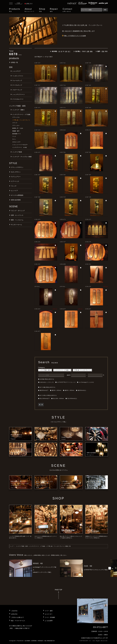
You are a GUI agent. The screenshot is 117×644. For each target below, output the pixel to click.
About (30, 10)
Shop (42, 10)
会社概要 (27, 641)
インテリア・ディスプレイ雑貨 (22, 157)
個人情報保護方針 (50, 641)
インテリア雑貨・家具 (22, 546)
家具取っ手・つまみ (18, 128)
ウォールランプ (17, 80)
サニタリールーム (16, 225)
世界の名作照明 (16, 200)
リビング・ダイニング (18, 211)
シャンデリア (16, 71)
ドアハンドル (16, 117)
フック (14, 136)
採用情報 (34, 641)
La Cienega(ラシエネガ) (85, 382)
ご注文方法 (14, 611)
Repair (54, 10)
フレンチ (14, 186)
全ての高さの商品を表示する (47, 395)
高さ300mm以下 (44, 399)
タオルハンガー (16, 142)
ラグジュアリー (16, 177)
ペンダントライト (18, 76)
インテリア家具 (17, 152)
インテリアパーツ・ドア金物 (21, 114)
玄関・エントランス (17, 215)
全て (69, 51)
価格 (91, 51)
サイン (14, 139)
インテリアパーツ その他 (19, 147)
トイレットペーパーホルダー (20, 145)
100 (66, 51)
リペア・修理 (49, 611)
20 (61, 51)
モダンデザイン (16, 172)
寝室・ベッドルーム (17, 220)
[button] (110, 568)
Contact (67, 10)
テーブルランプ (17, 85)
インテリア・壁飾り (19, 110)
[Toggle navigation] (11, 4)
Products (15, 10)
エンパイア (14, 191)
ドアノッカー (16, 125)
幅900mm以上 (81, 390)
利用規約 (41, 641)
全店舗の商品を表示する (46, 379)
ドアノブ (15, 123)
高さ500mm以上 (71, 399)
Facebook (20, 641)
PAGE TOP (58, 595)
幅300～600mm (56, 390)
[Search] (91, 10)
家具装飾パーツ (16, 134)
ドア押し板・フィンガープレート (21, 120)
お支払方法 (14, 614)
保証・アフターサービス (18, 621)
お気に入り (29, 4)
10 (59, 51)
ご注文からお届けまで (17, 617)
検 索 (41, 405)
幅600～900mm (69, 390)
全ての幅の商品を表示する (47, 387)
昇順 (103, 51)
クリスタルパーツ (18, 99)
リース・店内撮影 (50, 617)
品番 (88, 51)
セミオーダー (49, 614)
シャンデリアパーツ (19, 94)
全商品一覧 (14, 62)
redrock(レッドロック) (46, 382)
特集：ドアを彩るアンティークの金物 (75, 36)
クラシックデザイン (17, 167)
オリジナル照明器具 (17, 195)
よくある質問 (49, 621)
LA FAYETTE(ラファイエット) (65, 382)
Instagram (12, 641)
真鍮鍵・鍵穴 (16, 131)
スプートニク (15, 181)
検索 (105, 10)
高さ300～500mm (58, 399)
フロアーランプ (17, 90)
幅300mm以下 (43, 390)
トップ (12, 546)
